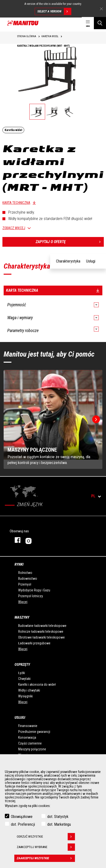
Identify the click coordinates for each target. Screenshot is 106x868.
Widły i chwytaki (29, 690)
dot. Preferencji (23, 824)
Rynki (19, 564)
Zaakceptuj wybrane (46, 847)
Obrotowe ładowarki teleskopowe (41, 637)
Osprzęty (22, 665)
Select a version (54, 11)
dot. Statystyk (58, 817)
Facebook (15, 540)
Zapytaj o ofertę (70, 242)
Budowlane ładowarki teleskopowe (42, 626)
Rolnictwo (25, 573)
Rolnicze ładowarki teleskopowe (41, 631)
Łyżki (22, 673)
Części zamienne (30, 743)
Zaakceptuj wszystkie (46, 858)
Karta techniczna (16, 203)
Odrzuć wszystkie (46, 837)
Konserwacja (27, 737)
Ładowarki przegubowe (34, 643)
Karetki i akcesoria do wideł (37, 684)
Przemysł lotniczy (31, 596)
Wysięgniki (25, 696)
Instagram (43, 540)
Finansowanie (28, 726)
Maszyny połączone (32, 749)
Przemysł (25, 584)
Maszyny (22, 617)
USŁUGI (20, 718)
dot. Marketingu (59, 824)
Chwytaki (24, 679)
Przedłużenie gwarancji (34, 732)
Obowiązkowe (22, 817)
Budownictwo (28, 579)
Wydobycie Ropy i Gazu (34, 590)
